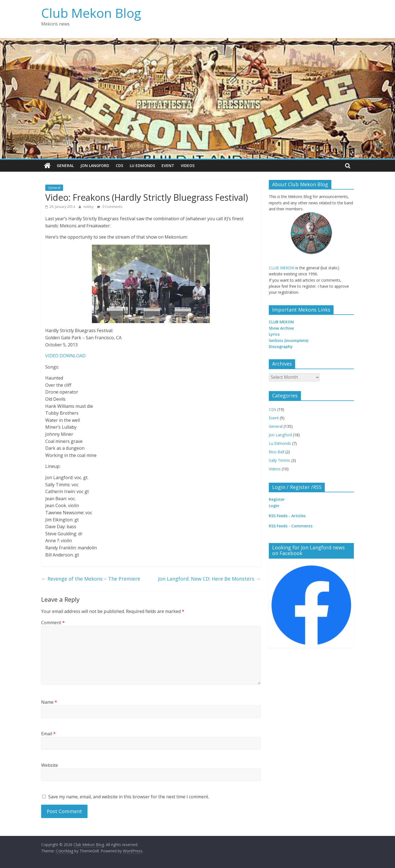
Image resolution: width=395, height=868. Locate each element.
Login (274, 505)
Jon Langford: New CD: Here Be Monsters (209, 579)
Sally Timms (280, 460)
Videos (188, 166)
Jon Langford (95, 166)
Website (50, 765)
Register (277, 499)
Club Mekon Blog (91, 13)
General (65, 166)
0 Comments (110, 207)
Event (168, 166)
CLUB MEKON (282, 268)
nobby (89, 207)
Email (48, 734)
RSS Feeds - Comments (291, 526)
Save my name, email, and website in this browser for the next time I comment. (129, 797)
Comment (53, 622)
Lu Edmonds (142, 166)
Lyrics (274, 334)
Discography (281, 347)
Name (49, 702)
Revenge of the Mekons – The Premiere (91, 579)
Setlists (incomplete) (289, 340)
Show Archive (281, 328)
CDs (119, 166)
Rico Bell (276, 452)
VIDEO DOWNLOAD (65, 356)
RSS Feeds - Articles (287, 516)
